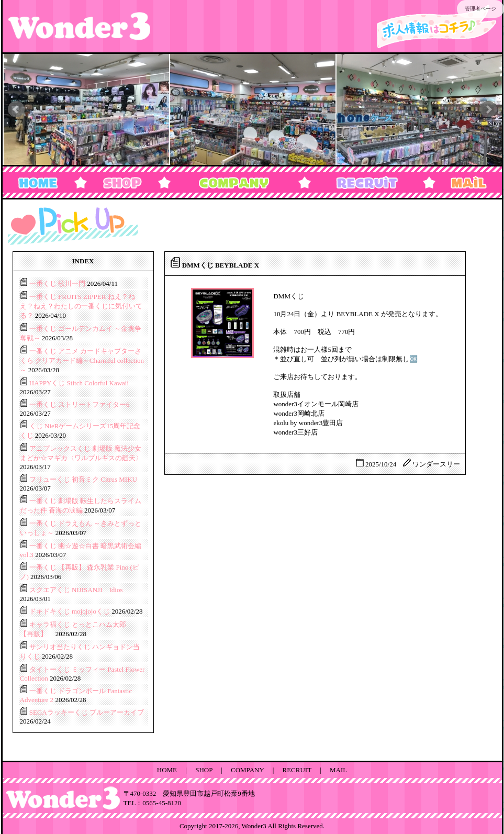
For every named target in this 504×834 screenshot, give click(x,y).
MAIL (338, 770)
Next (488, 109)
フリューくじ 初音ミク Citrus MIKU (83, 479)
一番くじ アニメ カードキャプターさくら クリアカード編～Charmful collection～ (82, 360)
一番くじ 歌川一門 (58, 283)
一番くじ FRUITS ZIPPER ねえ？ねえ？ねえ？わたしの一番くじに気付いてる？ (81, 306)
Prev (16, 109)
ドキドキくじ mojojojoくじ (70, 611)
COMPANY (247, 770)
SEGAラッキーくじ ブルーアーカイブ (87, 712)
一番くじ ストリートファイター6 (80, 404)
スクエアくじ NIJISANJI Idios (76, 590)
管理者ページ (480, 9)
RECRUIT (297, 770)
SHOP (204, 770)
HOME (167, 770)
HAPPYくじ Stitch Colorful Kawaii (79, 383)
